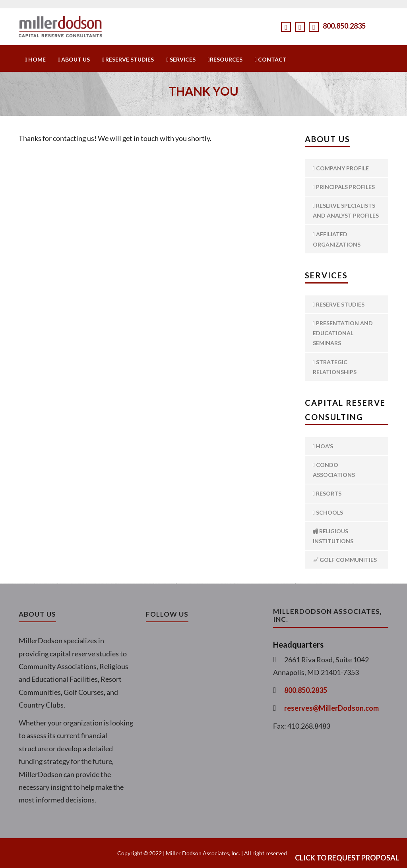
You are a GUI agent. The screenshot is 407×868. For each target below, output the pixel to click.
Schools (328, 512)
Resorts (327, 493)
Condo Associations (334, 470)
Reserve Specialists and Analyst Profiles (346, 210)
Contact (271, 59)
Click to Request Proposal (347, 858)
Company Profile (341, 168)
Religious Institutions (333, 536)
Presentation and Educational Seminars (343, 333)
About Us (74, 59)
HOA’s (323, 446)
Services (181, 59)
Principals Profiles (344, 187)
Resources (225, 59)
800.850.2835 (344, 26)
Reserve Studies (128, 59)
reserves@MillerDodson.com (331, 708)
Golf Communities (345, 560)
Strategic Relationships (335, 367)
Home (35, 59)
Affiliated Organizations (337, 239)
